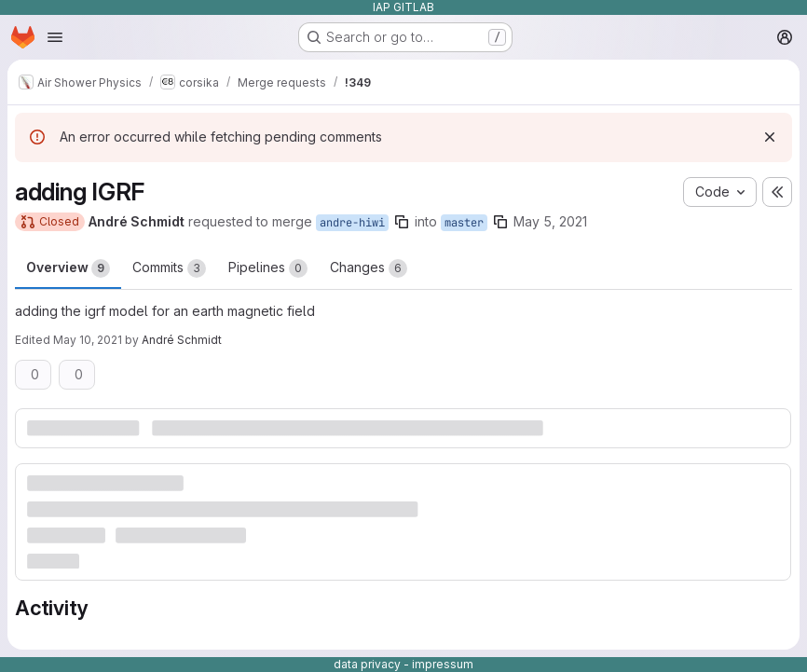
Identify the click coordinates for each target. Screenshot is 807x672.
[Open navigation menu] (55, 37)
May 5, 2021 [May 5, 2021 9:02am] (550, 221)
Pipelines (268, 268)
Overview (68, 268)
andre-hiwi (352, 223)
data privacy (367, 664)
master (464, 223)
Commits (169, 268)
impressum (443, 664)
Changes (369, 268)
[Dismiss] (770, 137)
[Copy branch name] (402, 222)
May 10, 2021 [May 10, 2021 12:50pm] (88, 340)
